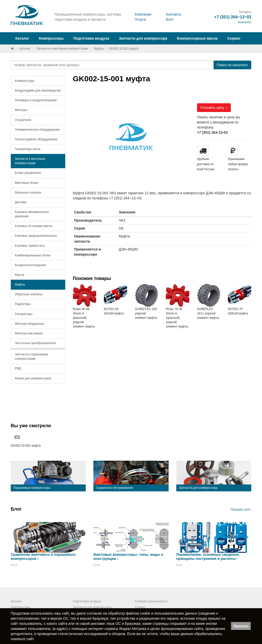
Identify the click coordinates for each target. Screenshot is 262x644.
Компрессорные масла (197, 38)
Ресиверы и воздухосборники (36, 100)
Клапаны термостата (30, 246)
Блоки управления (28, 173)
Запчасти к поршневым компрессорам (31, 357)
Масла (19, 275)
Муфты (99, 49)
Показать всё (241, 510)
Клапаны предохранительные (36, 236)
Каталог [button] (22, 38)
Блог (170, 19)
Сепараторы (24, 314)
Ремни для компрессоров (33, 378)
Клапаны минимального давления (32, 214)
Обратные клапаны (29, 294)
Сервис (234, 38)
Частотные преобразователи (35, 343)
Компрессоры (25, 81)
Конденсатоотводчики (30, 265)
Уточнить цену (214, 108)
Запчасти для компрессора (143, 38)
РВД (18, 368)
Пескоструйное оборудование (36, 139)
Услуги (140, 19)
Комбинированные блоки (33, 255)
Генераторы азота (28, 149)
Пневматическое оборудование (37, 130)
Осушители (23, 120)
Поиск (232, 65)
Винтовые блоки (26, 183)
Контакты (173, 14)
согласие (94, 613)
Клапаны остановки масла (34, 226)
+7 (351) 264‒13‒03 (233, 17)
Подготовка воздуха (87, 601)
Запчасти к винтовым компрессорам (62, 49)
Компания (143, 14)
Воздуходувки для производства (38, 91)
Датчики (21, 202)
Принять (241, 626)
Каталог (25, 49)
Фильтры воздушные (30, 324)
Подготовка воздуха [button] (91, 38)
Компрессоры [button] (51, 38)
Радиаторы (23, 304)
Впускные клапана (28, 193)
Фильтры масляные (29, 333)
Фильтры (21, 110)
